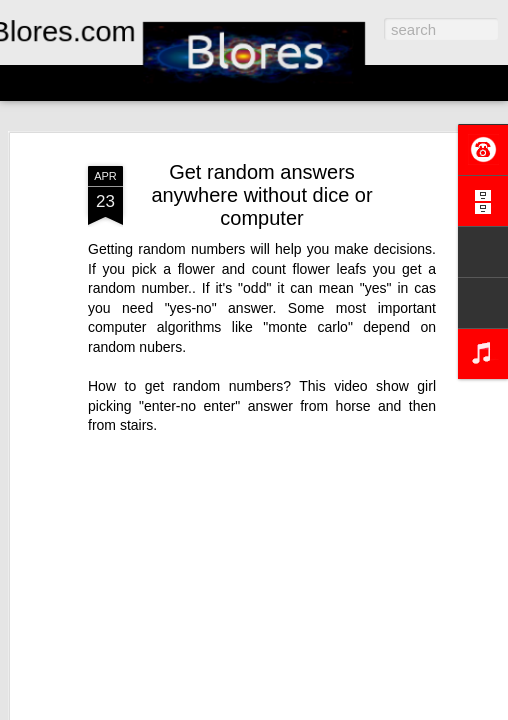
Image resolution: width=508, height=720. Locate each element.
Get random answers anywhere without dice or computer (261, 195)
